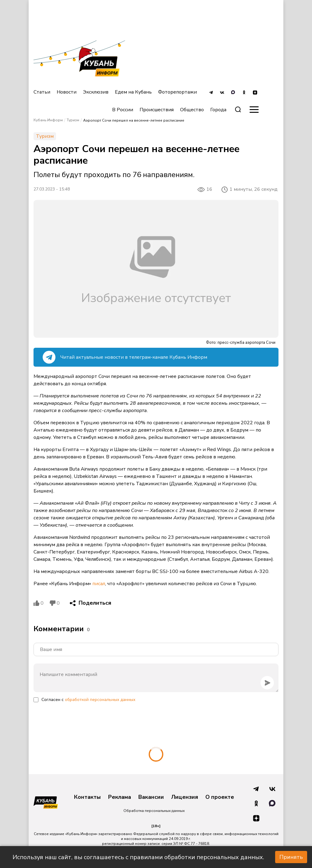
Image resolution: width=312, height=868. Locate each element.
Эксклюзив (96, 92)
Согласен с (88, 700)
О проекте (220, 797)
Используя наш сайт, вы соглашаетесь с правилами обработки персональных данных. (138, 857)
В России (123, 110)
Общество (192, 110)
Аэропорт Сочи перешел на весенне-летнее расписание (134, 120)
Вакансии (151, 797)
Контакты (87, 797)
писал (99, 584)
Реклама (120, 797)
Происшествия (157, 110)
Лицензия (185, 797)
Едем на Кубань (133, 92)
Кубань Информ (48, 120)
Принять (291, 857)
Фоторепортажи (177, 92)
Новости (67, 92)
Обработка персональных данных (154, 811)
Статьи (42, 92)
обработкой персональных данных (100, 700)
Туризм (73, 120)
